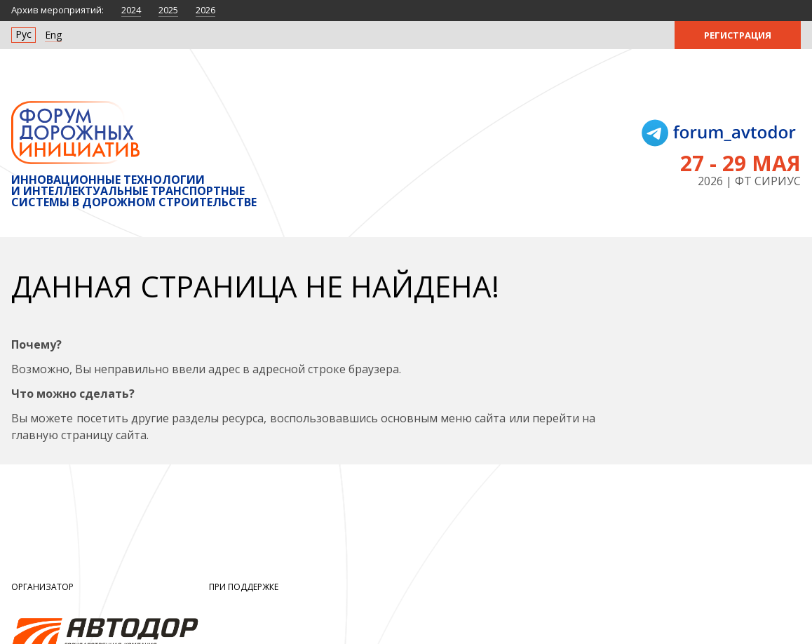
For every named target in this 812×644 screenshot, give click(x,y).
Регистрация (738, 35)
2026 (205, 10)
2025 (168, 10)
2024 (131, 10)
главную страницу (62, 435)
